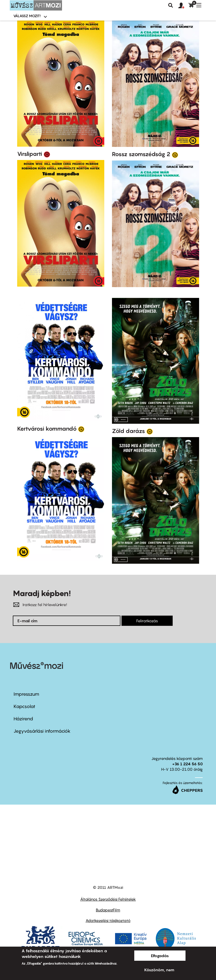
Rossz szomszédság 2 (141, 154)
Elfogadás (160, 956)
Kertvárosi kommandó (47, 429)
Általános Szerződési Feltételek (108, 899)
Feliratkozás (147, 621)
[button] (183, 6)
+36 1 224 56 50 (187, 764)
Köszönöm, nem (159, 970)
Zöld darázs (128, 431)
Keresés (171, 5)
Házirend (23, 719)
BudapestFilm (108, 910)
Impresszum (26, 694)
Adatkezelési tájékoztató (108, 920)
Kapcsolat (24, 706)
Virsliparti (30, 154)
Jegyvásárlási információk (42, 731)
